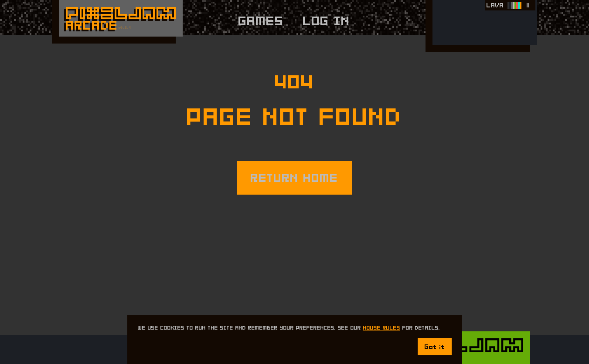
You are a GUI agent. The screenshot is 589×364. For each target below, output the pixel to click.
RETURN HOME (294, 178)
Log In (327, 21)
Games (261, 21)
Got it (435, 347)
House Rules (382, 328)
